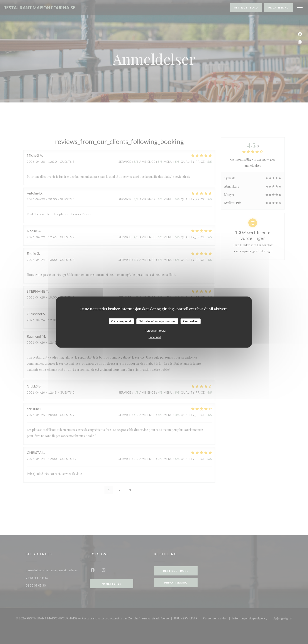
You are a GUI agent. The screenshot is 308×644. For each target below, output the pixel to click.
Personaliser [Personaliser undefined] (191, 321)
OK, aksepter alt (121, 321)
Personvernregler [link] (156, 330)
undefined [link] (155, 337)
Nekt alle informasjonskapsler (157, 321)
